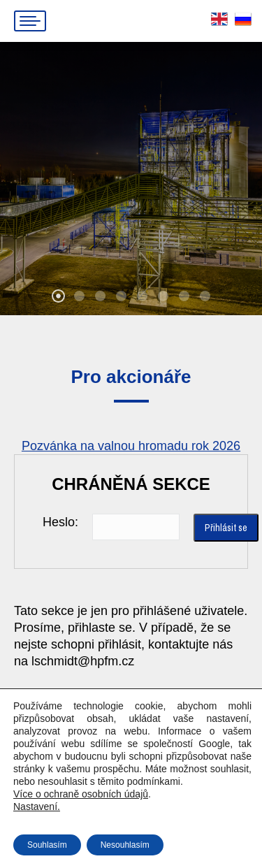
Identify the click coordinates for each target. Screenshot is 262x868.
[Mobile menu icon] (30, 21)
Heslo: (60, 522)
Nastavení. (37, 806)
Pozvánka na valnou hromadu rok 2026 (131, 446)
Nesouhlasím (125, 845)
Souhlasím (47, 845)
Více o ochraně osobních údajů (81, 794)
